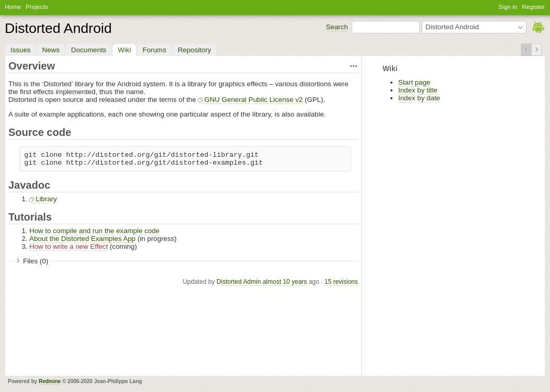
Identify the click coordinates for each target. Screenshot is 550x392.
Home (13, 7)
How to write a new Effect (69, 246)
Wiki (124, 50)
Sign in (508, 7)
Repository (195, 50)
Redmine (50, 381)
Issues (21, 50)
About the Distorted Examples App (82, 239)
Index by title (418, 90)
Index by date (419, 98)
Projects (37, 7)
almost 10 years (285, 282)
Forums (154, 50)
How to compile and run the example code (94, 231)
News (51, 50)
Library (46, 199)
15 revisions (341, 282)
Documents (89, 50)
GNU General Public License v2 (253, 100)
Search (337, 27)
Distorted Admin (239, 282)
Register (533, 7)
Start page (414, 82)
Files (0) (36, 261)
